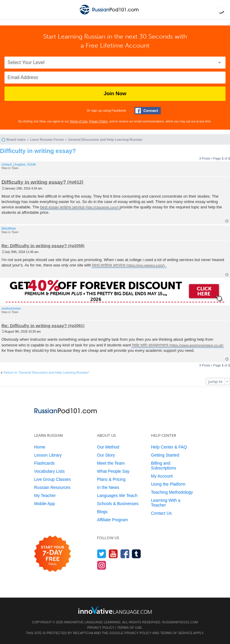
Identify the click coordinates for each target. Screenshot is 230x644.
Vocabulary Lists (49, 471)
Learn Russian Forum (47, 140)
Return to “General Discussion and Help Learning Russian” (47, 372)
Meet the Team (111, 463)
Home (40, 447)
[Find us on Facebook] (125, 554)
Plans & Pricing (111, 479)
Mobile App (44, 504)
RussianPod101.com (180, 622)
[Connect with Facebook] (148, 111)
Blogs (102, 512)
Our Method (108, 447)
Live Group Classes (52, 479)
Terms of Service (176, 633)
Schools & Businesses (118, 504)
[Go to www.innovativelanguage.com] (115, 610)
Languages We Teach (117, 495)
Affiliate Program (112, 520)
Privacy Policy (99, 121)
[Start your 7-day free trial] (53, 554)
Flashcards (44, 463)
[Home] (110, 15)
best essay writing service (62, 207)
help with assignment (150, 345)
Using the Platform (168, 484)
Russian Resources (52, 487)
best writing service (109, 265)
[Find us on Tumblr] (136, 554)
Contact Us (161, 513)
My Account (162, 476)
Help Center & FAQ (169, 447)
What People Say (113, 471)
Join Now (115, 94)
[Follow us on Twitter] (102, 554)
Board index (16, 140)
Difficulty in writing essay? (38, 151)
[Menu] (10, 10)
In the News (108, 487)
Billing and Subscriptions (164, 466)
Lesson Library (48, 455)
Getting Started (165, 455)
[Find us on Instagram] (102, 565)
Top (227, 221)
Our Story (106, 455)
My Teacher (45, 495)
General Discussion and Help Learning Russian (105, 140)
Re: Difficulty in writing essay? (34, 245)
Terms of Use (79, 121)
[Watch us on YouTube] (113, 554)
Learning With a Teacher (166, 503)
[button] (221, 10)
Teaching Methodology (172, 492)
